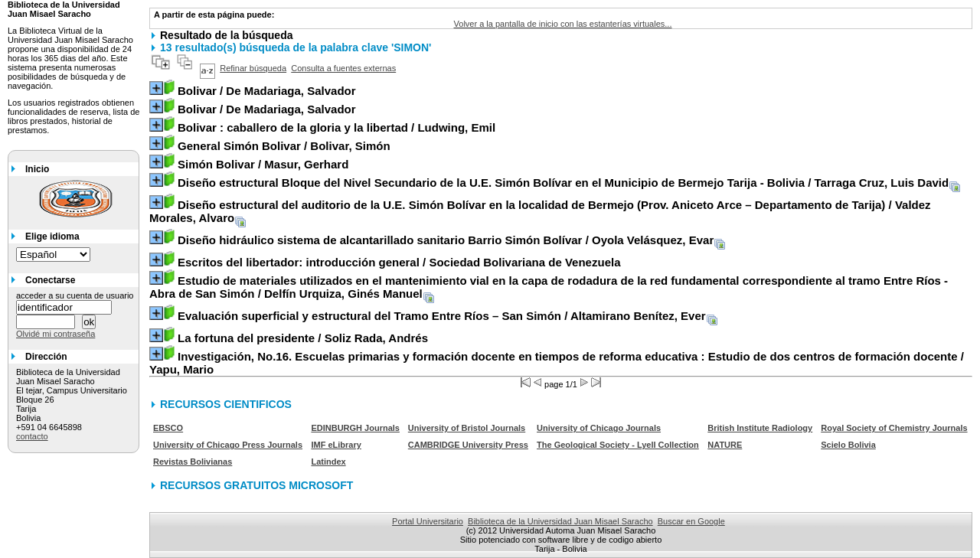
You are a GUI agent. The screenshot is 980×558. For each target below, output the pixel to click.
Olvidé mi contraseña (56, 334)
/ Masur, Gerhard (263, 164)
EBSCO (168, 428)
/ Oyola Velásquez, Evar (446, 240)
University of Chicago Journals (599, 428)
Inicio (37, 169)
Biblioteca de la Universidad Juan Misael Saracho (560, 521)
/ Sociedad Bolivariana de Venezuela (399, 262)
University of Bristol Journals (467, 428)
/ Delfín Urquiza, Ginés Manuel (549, 287)
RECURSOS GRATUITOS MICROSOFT (256, 485)
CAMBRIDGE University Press (468, 445)
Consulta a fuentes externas (343, 68)
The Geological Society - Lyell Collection (618, 445)
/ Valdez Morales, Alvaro (540, 211)
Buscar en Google (691, 521)
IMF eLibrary (336, 445)
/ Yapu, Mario (557, 363)
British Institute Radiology (760, 428)
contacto (32, 436)
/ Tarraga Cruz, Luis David (563, 183)
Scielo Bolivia (848, 445)
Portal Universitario (428, 521)
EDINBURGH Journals (355, 428)
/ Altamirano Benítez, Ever (442, 316)
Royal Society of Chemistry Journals (894, 428)
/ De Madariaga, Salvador (267, 91)
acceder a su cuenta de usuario (75, 295)
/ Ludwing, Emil (336, 127)
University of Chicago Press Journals (228, 445)
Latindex (328, 462)
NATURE (725, 445)
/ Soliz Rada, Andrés (303, 338)
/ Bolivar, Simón (284, 146)
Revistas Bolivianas (193, 462)
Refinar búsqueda (253, 68)
